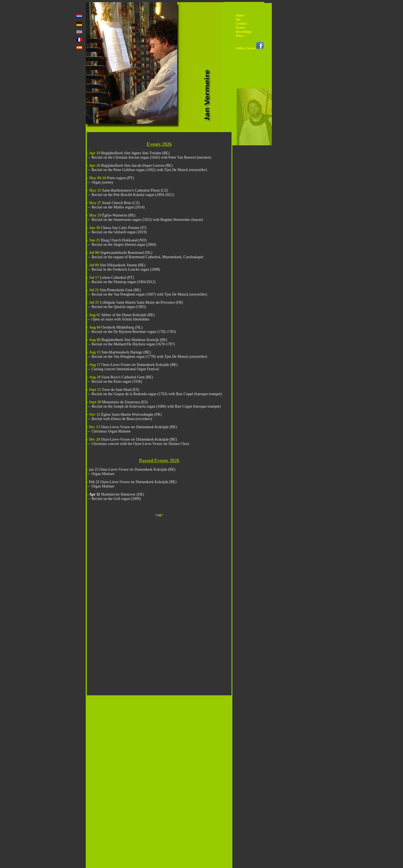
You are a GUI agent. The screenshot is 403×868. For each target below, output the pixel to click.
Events (241, 28)
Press (240, 36)
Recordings (244, 32)
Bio (238, 19)
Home (240, 15)
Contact (241, 24)
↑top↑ (159, 515)
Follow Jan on (250, 48)
